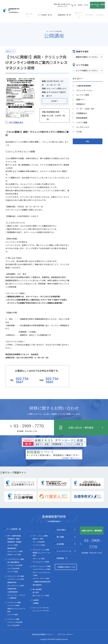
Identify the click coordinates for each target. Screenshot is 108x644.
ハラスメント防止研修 (15, 565)
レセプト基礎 (82, 122)
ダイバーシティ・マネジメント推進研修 (16, 597)
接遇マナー (81, 99)
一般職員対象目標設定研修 (42, 582)
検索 (88, 141)
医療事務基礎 (82, 118)
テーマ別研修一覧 (45, 13)
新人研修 (36, 592)
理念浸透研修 (37, 585)
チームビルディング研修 (41, 562)
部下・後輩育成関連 (14, 536)
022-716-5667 (23, 380)
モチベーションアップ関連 (42, 566)
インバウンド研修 (39, 545)
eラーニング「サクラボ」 (41, 608)
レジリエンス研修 (13, 605)
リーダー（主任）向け (85, 109)
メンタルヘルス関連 (14, 602)
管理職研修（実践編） (15, 542)
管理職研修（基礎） (14, 539)
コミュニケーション (84, 90)
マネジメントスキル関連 (16, 576)
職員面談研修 (12, 548)
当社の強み (29, 13)
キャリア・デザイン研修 (41, 578)
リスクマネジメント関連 (16, 559)
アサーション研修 (39, 559)
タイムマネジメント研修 (16, 586)
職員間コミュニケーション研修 (42, 554)
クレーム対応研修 (39, 542)
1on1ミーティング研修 (15, 551)
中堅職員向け (82, 113)
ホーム (7, 19)
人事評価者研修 (13, 592)
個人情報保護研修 (13, 562)
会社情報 (100, 13)
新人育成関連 (37, 589)
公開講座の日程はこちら (66, 567)
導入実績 (89, 13)
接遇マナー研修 (38, 539)
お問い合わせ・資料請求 (97, 5)
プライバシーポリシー (65, 634)
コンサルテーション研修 (16, 579)
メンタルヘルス (83, 127)
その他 (79, 132)
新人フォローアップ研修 (41, 596)
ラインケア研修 (13, 572)
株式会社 (43, 634)
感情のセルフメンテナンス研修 (16, 610)
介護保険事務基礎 (84, 86)
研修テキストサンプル (78, 13)
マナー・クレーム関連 (40, 536)
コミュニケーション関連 (41, 550)
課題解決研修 (12, 582)
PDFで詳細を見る (16, 122)
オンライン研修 (83, 95)
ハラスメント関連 (13, 619)
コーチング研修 (13, 545)
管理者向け (81, 104)
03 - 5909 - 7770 (81, 5)
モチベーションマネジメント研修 (42, 574)
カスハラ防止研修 (13, 568)
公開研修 (36, 600)
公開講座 (28, 19)
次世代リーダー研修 (14, 555)
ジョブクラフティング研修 (42, 569)
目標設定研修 (12, 589)
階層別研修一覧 (64, 13)
